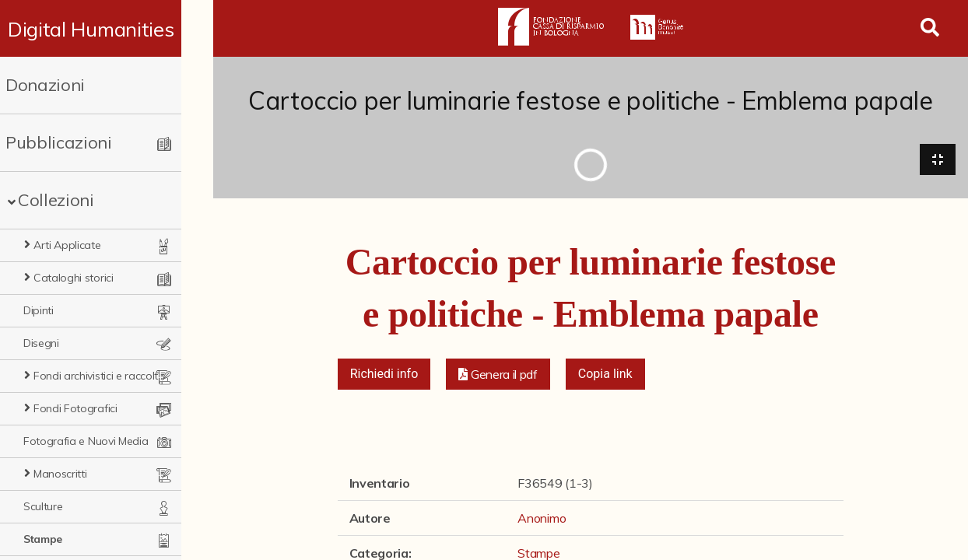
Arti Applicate (67, 245)
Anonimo (542, 520)
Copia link (605, 375)
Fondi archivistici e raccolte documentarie (114, 376)
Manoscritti (60, 474)
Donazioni (45, 85)
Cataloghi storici (74, 278)
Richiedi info (384, 375)
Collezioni (56, 200)
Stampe (43, 539)
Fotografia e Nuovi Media (86, 441)
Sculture (43, 506)
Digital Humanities (106, 29)
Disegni (41, 343)
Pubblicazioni (59, 142)
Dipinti (39, 310)
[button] (498, 376)
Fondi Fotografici (75, 408)
